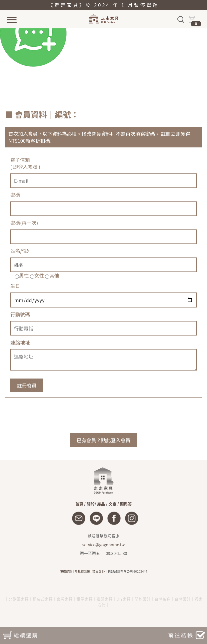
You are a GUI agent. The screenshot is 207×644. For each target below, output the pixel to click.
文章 (112, 504)
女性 (39, 275)
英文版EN (99, 571)
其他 (54, 275)
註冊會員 (27, 385)
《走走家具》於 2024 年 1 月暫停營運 (103, 5)
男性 (24, 275)
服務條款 (66, 571)
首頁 (79, 504)
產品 (101, 504)
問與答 (126, 504)
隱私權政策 (82, 571)
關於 (91, 504)
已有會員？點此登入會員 (103, 440)
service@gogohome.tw (103, 544)
